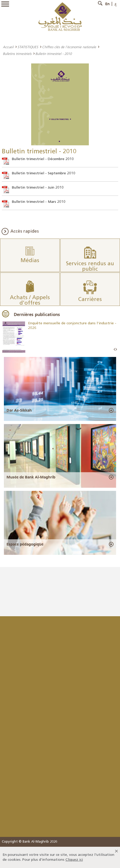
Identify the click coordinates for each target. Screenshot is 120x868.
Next (116, 350)
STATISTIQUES (28, 47)
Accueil (8, 47)
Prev (115, 350)
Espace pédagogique (25, 544)
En (107, 4)
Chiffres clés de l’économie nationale (69, 47)
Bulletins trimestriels (17, 54)
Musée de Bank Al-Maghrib (31, 477)
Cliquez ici (74, 860)
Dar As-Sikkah (19, 410)
